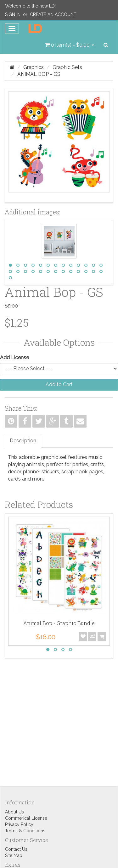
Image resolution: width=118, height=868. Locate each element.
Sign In (13, 14)
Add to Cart (59, 384)
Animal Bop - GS (39, 74)
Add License (14, 358)
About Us (14, 812)
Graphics (34, 67)
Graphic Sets (67, 67)
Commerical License (26, 818)
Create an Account (53, 14)
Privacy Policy (19, 824)
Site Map (14, 855)
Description (23, 441)
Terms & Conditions (25, 831)
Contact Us (16, 849)
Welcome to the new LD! (30, 6)
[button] (70, 45)
